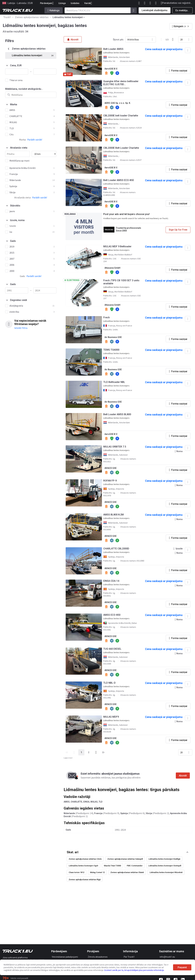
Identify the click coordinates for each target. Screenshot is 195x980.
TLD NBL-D (109, 683)
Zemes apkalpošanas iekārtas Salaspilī (125, 859)
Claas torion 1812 (76, 872)
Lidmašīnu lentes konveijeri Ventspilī (165, 866)
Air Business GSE (113, 337)
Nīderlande (69, 813)
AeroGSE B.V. (111, 69)
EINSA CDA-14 (111, 581)
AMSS (67, 802)
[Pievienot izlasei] (188, 50)
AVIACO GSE (111, 468)
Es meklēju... (182, 10)
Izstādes (75, 3)
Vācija (149, 813)
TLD (101, 802)
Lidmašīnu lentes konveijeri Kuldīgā (164, 859)
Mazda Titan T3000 (112, 866)
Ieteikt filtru (21, 328)
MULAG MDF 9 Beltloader (117, 246)
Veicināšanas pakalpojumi (65, 957)
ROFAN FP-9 (110, 481)
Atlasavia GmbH (112, 268)
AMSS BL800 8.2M (113, 515)
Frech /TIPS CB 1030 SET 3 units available (121, 282)
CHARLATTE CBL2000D (116, 549)
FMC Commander (135, 866)
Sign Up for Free (178, 230)
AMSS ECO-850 (112, 615)
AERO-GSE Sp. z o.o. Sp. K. (118, 103)
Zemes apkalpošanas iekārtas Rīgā (85, 880)
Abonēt (183, 776)
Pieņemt (182, 967)
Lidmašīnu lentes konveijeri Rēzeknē (166, 872)
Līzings (62, 3)
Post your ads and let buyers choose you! (126, 214)
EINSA (86, 802)
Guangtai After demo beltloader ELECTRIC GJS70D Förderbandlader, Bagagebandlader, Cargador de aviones (121, 83)
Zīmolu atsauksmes (98, 957)
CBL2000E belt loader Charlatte (121, 116)
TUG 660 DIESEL (112, 649)
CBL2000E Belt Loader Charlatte (121, 148)
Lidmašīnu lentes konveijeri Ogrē (83, 866)
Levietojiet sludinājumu (155, 10)
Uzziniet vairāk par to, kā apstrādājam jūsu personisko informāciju (134, 970)
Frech (106, 317)
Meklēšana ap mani (19, 161)
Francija (98, 813)
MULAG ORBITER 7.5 (115, 447)
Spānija (124, 813)
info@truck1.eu (167, 957)
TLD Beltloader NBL (114, 382)
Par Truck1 (129, 957)
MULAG (94, 802)
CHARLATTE (76, 802)
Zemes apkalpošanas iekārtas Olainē (127, 872)
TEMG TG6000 (111, 350)
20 (181, 39)
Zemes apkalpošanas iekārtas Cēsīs (85, 859)
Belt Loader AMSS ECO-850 (119, 180)
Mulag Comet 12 (97, 872)
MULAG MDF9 (111, 717)
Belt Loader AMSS (113, 49)
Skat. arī (73, 852)
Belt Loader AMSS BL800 (117, 414)
